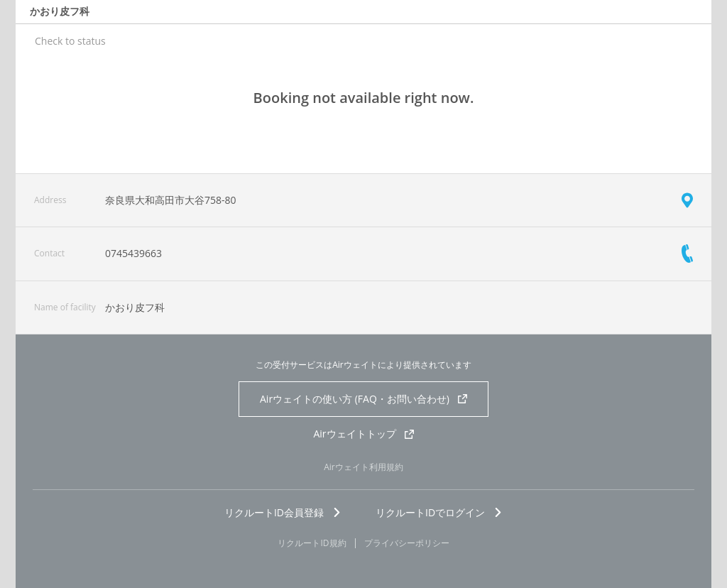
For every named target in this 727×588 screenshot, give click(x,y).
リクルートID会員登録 (283, 512)
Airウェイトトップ (363, 434)
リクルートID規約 (312, 543)
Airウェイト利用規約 (363, 467)
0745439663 (133, 253)
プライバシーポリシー (407, 543)
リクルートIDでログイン (439, 512)
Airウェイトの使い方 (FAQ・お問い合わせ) (363, 399)
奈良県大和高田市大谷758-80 (171, 200)
